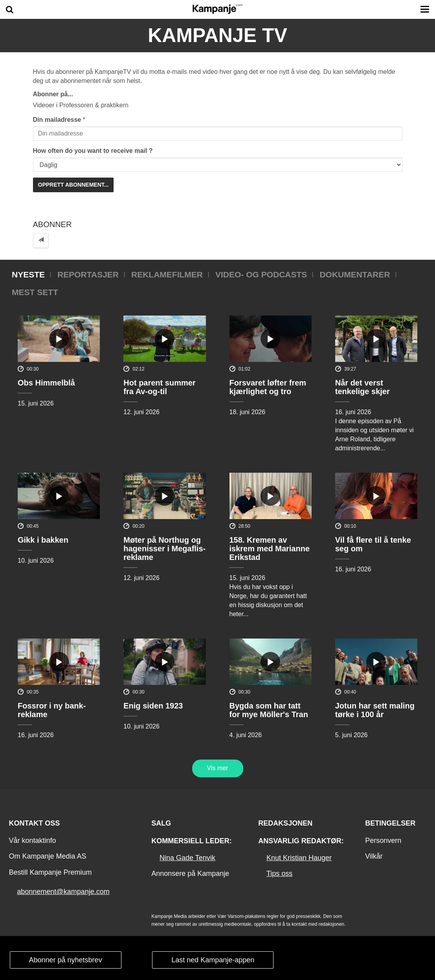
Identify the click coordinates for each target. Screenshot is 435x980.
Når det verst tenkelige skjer (362, 387)
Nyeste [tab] (28, 274)
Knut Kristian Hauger (299, 858)
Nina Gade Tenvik (187, 858)
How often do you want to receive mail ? (93, 151)
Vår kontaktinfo (32, 841)
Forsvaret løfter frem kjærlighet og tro (268, 387)
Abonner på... (53, 94)
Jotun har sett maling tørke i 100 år (375, 710)
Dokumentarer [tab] (355, 274)
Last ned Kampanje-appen (213, 960)
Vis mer (218, 768)
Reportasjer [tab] (88, 274)
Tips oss (279, 874)
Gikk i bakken (43, 540)
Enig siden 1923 (153, 706)
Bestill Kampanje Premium (50, 872)
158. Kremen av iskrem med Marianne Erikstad (270, 549)
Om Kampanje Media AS (47, 856)
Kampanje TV (217, 35)
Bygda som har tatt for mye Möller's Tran (269, 710)
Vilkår (374, 856)
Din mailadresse (57, 120)
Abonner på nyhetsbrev (66, 960)
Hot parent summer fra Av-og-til (159, 387)
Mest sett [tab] (35, 292)
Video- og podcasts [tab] (261, 274)
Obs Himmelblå (46, 383)
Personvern (383, 841)
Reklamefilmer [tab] (167, 274)
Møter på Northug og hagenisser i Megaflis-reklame (164, 549)
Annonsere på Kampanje (190, 874)
